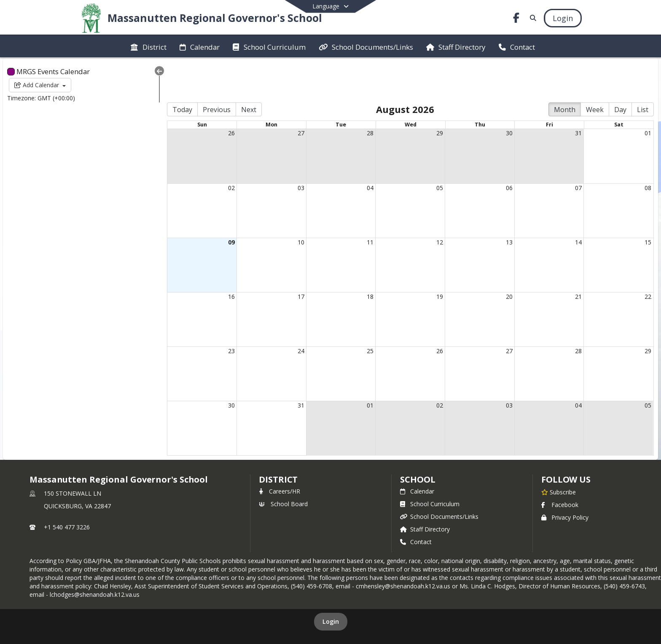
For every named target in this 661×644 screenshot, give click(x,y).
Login (331, 585)
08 (648, 151)
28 (355, 96)
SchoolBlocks (343, 610)
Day (620, 73)
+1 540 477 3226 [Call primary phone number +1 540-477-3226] (67, 490)
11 (355, 205)
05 (429, 151)
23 (209, 314)
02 (209, 151)
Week (595, 73)
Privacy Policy (565, 481)
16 (209, 260)
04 (355, 151)
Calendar (417, 455)
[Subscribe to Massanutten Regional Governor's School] (559, 455)
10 (282, 205)
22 (648, 260)
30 (502, 96)
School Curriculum (430, 467)
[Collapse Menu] (133, 71)
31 (575, 96)
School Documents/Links (439, 480)
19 (429, 260)
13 (502, 205)
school (418, 443)
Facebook (560, 468)
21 (575, 260)
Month (565, 73)
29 (429, 96)
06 (502, 151)
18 (355, 260)
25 (355, 314)
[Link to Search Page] (532, 18)
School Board (283, 467)
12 (429, 205)
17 (282, 260)
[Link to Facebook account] (516, 19)
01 (648, 96)
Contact (416, 505)
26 (209, 96)
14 (575, 205)
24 (282, 314)
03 (282, 151)
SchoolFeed (388, 610)
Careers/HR (279, 455)
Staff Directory (425, 492)
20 (502, 260)
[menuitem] (148, 46)
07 (575, 151)
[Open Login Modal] (563, 18)
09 (209, 205)
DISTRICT (278, 443)
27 (282, 96)
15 (648, 205)
